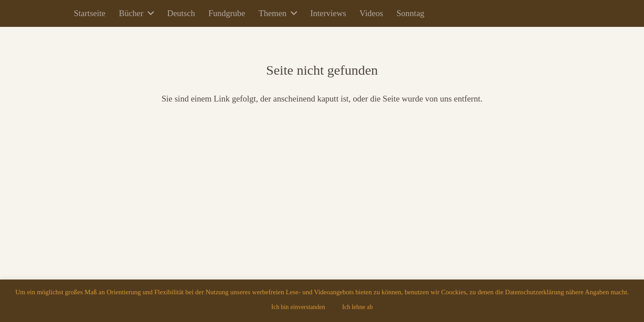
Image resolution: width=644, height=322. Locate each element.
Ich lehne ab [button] (357, 307)
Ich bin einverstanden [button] (299, 307)
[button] (149, 13)
